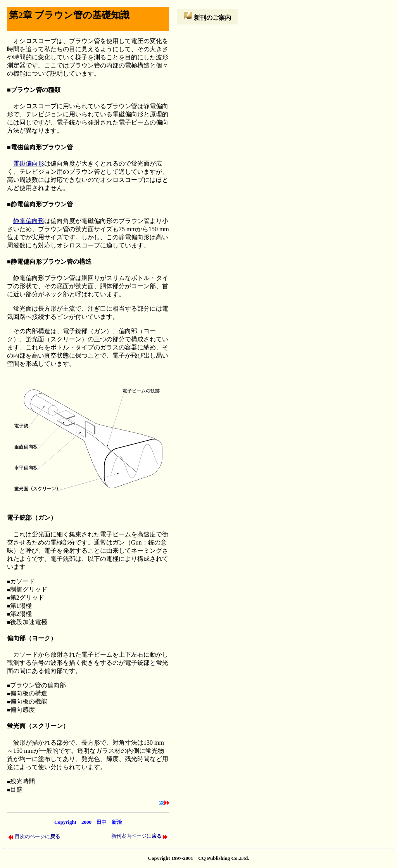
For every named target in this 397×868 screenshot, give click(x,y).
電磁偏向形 (29, 163)
